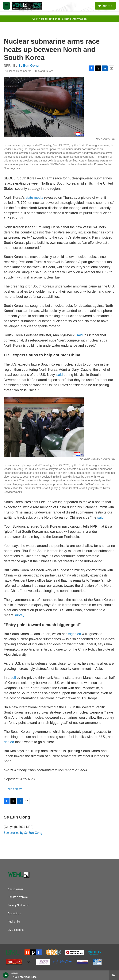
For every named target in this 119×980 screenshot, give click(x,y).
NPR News (15, 789)
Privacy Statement (18, 905)
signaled (75, 634)
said (80, 335)
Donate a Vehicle (18, 897)
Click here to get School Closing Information (59, 19)
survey (19, 615)
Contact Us (14, 913)
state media (35, 198)
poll (13, 678)
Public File (14, 922)
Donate (107, 6)
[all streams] (114, 975)
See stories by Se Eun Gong (23, 833)
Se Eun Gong (29, 66)
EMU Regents (16, 930)
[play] (6, 975)
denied (9, 742)
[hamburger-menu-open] (6, 6)
